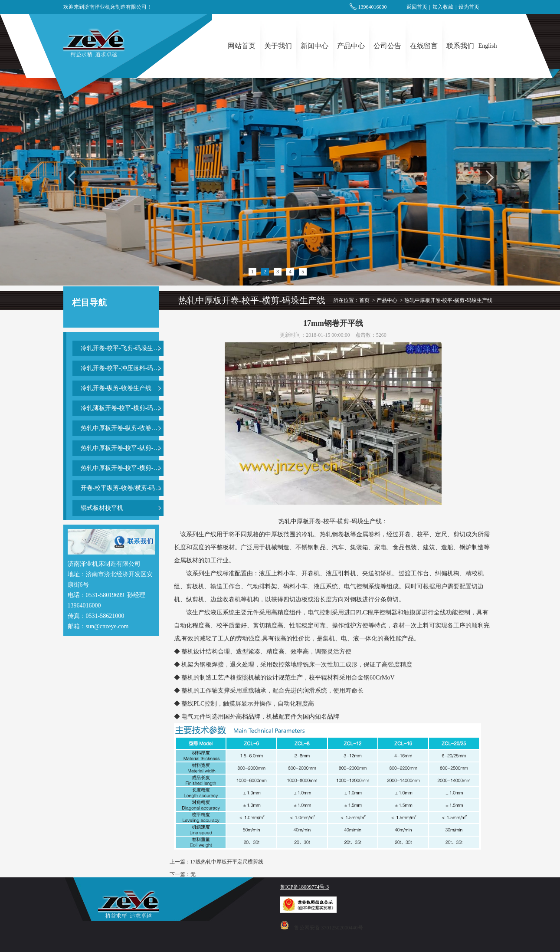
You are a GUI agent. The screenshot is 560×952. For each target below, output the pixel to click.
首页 (364, 300)
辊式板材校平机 (102, 508)
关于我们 (278, 46)
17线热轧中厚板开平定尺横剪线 (227, 862)
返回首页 (417, 7)
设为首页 (469, 7)
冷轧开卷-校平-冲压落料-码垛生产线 (122, 368)
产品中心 (351, 46)
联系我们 (460, 46)
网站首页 (242, 46)
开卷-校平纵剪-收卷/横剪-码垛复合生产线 (122, 488)
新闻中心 (314, 46)
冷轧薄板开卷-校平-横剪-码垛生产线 (122, 408)
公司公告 (387, 46)
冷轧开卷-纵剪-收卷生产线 (116, 388)
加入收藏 (443, 7)
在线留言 (424, 46)
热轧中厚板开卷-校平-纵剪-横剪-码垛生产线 (122, 448)
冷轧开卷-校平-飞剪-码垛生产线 (122, 348)
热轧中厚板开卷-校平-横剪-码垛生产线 (122, 468)
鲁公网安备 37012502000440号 (329, 928)
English (488, 46)
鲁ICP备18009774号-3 (305, 887)
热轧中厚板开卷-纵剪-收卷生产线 (122, 428)
